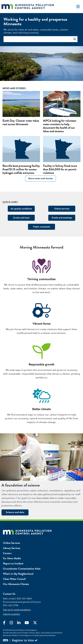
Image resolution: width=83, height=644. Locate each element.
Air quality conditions (21, 209)
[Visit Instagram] (13, 623)
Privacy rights (35, 633)
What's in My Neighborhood (18, 574)
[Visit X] (37, 623)
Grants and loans (21, 218)
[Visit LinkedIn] (21, 623)
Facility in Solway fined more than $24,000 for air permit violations (60, 169)
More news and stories (41, 178)
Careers (7, 553)
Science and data (15, 512)
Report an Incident (13, 563)
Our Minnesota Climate (16, 584)
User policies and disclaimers (52, 633)
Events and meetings (62, 218)
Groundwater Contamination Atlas (22, 569)
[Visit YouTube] (29, 623)
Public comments (41, 227)
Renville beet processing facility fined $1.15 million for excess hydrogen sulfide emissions (21, 169)
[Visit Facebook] (6, 623)
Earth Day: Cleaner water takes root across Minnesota (21, 122)
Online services (62, 209)
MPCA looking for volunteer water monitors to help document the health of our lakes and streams (60, 126)
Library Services (12, 548)
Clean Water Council (14, 579)
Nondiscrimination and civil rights (16, 633)
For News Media (12, 558)
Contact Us (9, 594)
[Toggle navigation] (78, 7)
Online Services (11, 543)
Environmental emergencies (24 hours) (22, 602)
